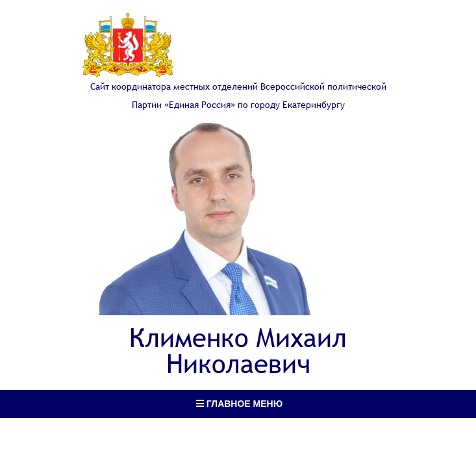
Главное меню (239, 404)
